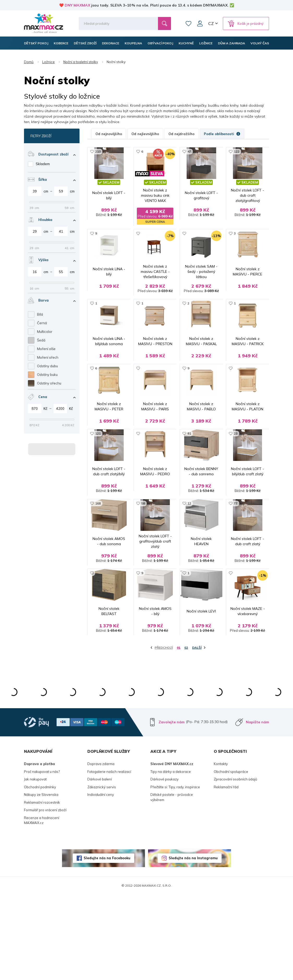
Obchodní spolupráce (231, 857)
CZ (211, 23)
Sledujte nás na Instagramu (193, 943)
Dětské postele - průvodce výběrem (172, 883)
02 (186, 733)
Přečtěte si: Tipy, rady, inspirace (175, 873)
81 (189, 481)
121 (98, 481)
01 (179, 733)
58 (143, 564)
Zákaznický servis (102, 873)
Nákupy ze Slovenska (41, 880)
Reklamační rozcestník (42, 888)
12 (189, 564)
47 (189, 151)
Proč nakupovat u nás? (42, 857)
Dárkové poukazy (164, 865)
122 (237, 151)
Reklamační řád (226, 873)
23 (236, 481)
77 (236, 564)
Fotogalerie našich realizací (109, 857)
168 (98, 564)
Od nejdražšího (181, 134)
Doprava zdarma (101, 849)
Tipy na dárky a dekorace (171, 857)
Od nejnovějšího (109, 134)
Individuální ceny (101, 880)
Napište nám (257, 808)
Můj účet (200, 23)
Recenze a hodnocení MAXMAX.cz (42, 906)
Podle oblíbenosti (222, 134)
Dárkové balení (100, 865)
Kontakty (221, 849)
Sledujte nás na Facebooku (107, 943)
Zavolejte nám (172, 808)
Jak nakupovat (35, 865)
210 (98, 151)
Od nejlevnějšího (145, 134)
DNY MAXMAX (77, 5)
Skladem (43, 164)
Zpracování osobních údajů (236, 865)
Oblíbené (188, 23)
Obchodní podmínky (40, 873)
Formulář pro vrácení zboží (45, 895)
